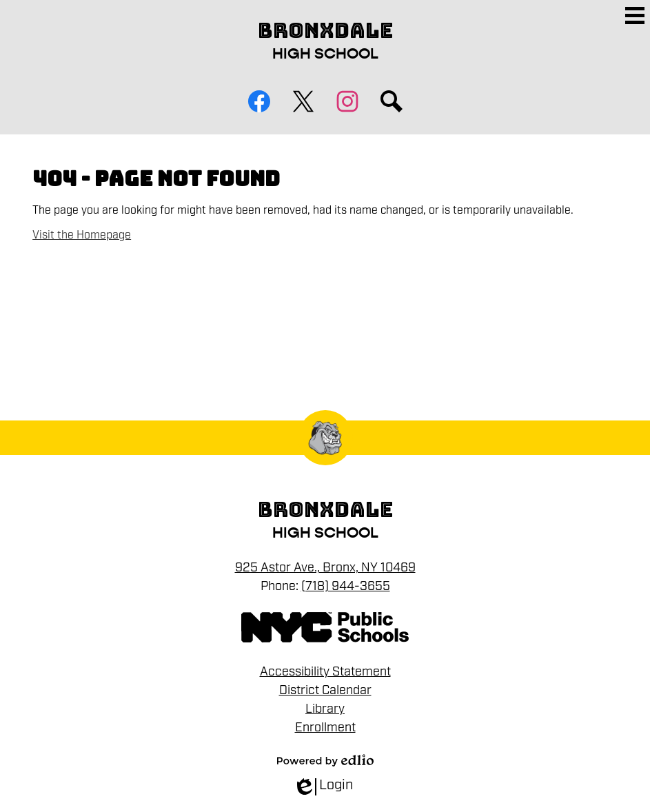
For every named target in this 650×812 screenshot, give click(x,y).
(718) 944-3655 (346, 586)
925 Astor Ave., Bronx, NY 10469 (325, 567)
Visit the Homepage (82, 235)
